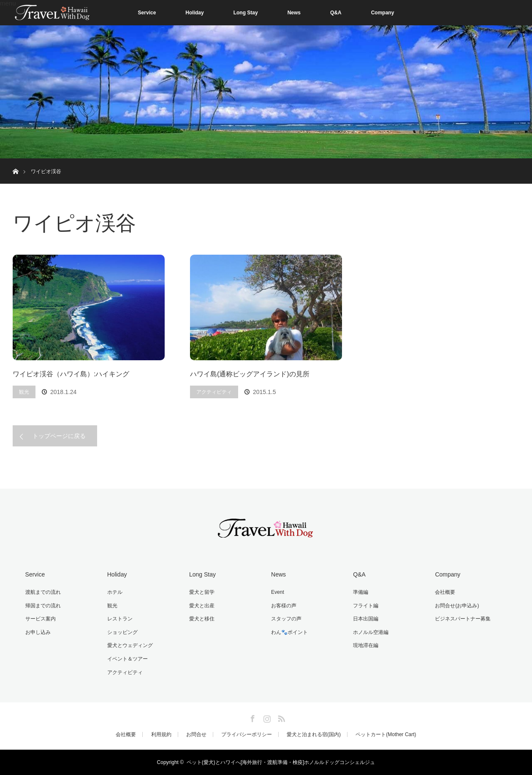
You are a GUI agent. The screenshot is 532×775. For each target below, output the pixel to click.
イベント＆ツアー (128, 659)
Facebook (252, 717)
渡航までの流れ (43, 592)
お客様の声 (284, 606)
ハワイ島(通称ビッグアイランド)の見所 (250, 374)
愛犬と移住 (202, 619)
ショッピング (122, 632)
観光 (24, 392)
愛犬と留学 (202, 592)
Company (383, 13)
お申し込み (38, 632)
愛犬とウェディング (130, 645)
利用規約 (161, 734)
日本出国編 (366, 619)
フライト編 (366, 606)
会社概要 (445, 592)
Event (278, 592)
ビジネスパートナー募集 (463, 619)
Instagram (266, 717)
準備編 (361, 592)
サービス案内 (41, 619)
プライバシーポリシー (247, 734)
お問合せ (196, 734)
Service (147, 13)
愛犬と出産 (202, 606)
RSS (280, 717)
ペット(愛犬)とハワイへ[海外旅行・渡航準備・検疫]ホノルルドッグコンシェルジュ (281, 762)
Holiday (194, 13)
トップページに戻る (59, 436)
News (294, 13)
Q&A (336, 13)
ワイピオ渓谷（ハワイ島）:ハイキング (71, 374)
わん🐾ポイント (289, 632)
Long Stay (246, 13)
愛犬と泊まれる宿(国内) (314, 734)
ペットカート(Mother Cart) (386, 734)
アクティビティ (214, 392)
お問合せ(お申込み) (457, 606)
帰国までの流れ (43, 606)
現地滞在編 (366, 645)
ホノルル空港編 (371, 632)
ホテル (115, 592)
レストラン (120, 619)
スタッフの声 (286, 619)
